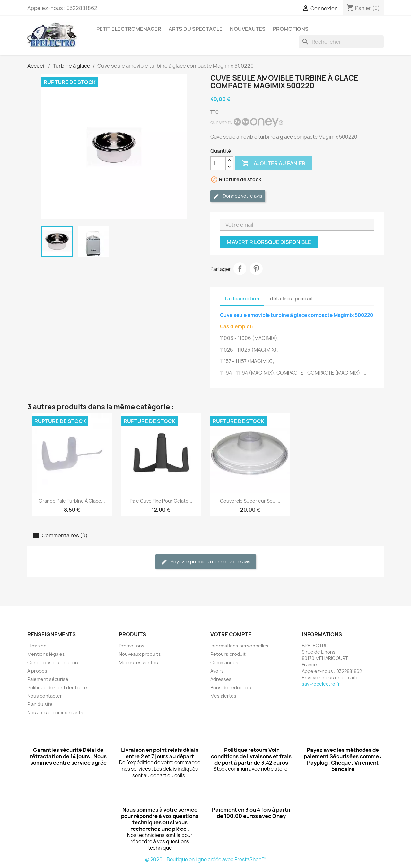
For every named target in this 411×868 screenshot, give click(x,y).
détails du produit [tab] (292, 299)
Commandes (224, 662)
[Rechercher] (341, 42)
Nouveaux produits (140, 654)
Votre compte (231, 634)
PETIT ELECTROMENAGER (129, 29)
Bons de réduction (231, 687)
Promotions (132, 646)
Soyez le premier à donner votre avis (206, 562)
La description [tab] (242, 299)
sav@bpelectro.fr (321, 684)
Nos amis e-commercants (55, 712)
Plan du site (40, 704)
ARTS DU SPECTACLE (196, 29)
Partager (240, 269)
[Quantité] (218, 163)
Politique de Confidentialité (57, 687)
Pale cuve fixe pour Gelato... (161, 501)
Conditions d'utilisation (53, 662)
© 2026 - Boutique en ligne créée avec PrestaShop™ (206, 859)
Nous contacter (45, 696)
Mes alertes (223, 696)
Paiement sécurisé (48, 679)
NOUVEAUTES (248, 29)
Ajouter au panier (274, 163)
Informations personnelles (239, 646)
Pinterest (256, 269)
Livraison (37, 646)
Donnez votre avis (238, 196)
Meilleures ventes (138, 662)
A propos (37, 671)
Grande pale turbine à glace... (72, 501)
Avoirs (217, 671)
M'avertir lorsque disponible (269, 242)
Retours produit (228, 654)
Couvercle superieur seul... (250, 501)
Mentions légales (46, 654)
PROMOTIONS (291, 29)
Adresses (221, 679)
